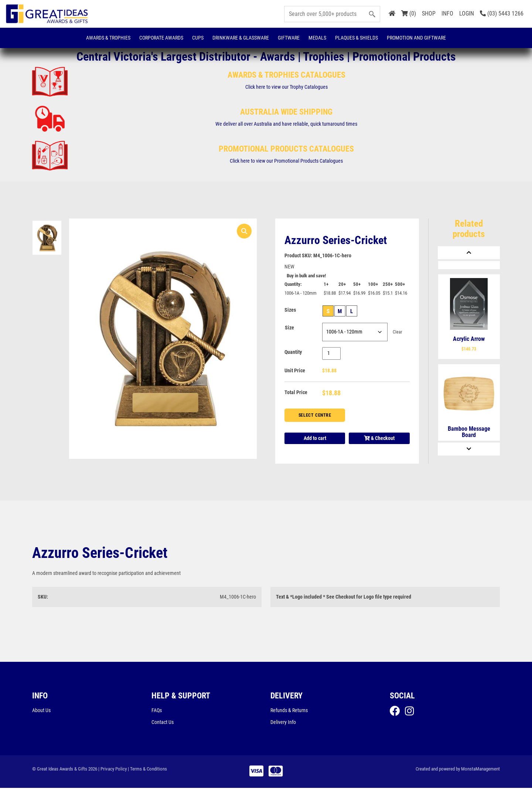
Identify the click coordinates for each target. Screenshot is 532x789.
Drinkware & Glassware (241, 38)
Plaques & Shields (357, 38)
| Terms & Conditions (147, 770)
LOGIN (467, 13)
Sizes (290, 311)
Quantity (293, 353)
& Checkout (379, 439)
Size (289, 328)
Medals (317, 38)
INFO (447, 13)
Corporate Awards (161, 38)
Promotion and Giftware (416, 38)
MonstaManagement (480, 770)
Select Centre (315, 416)
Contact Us (163, 723)
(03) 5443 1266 (502, 13)
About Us (41, 711)
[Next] (469, 449)
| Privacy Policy (112, 770)
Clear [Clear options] (398, 333)
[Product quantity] (332, 354)
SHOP (429, 13)
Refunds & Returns (289, 711)
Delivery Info (283, 723)
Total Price (296, 393)
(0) (409, 13)
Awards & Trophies (108, 38)
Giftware (289, 38)
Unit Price (295, 371)
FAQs (157, 711)
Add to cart (315, 439)
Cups (198, 38)
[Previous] (469, 253)
